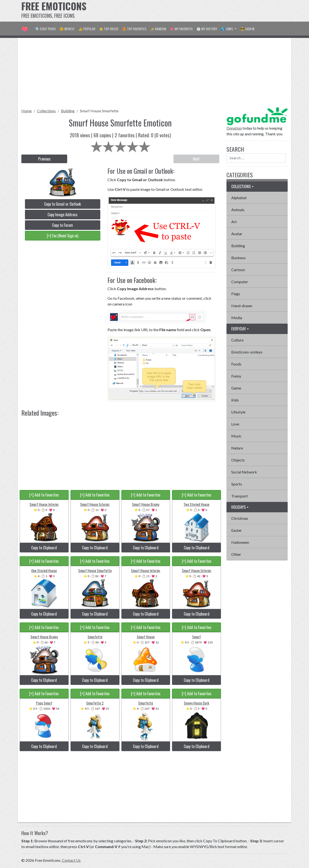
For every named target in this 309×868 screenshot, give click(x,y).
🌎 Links (227, 29)
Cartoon (238, 270)
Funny (236, 376)
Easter (237, 530)
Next (196, 159)
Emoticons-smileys (247, 352)
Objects (238, 460)
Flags (236, 294)
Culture (237, 340)
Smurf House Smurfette (99, 111)
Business (238, 258)
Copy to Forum (62, 225)
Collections (46, 111)
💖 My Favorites (181, 29)
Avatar (237, 234)
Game (236, 388)
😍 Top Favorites (134, 29)
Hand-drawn (242, 306)
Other (236, 554)
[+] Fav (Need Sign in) (62, 236)
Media (237, 318)
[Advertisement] (200, 11)
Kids (235, 400)
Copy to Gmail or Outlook (62, 204)
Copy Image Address (62, 215)
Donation (234, 128)
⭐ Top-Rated (109, 29)
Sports (237, 484)
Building (68, 111)
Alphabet (239, 198)
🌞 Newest (67, 29)
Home (27, 111)
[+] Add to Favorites (44, 495)
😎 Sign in (247, 29)
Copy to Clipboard (44, 548)
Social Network (244, 472)
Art (234, 222)
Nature (237, 448)
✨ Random (158, 29)
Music (236, 436)
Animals (238, 210)
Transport (240, 496)
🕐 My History (207, 29)
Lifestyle (238, 412)
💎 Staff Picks (45, 29)
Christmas (240, 518)
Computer (240, 282)
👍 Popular (87, 29)
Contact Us (71, 860)
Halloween (240, 542)
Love (235, 424)
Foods (236, 364)
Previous (44, 159)
